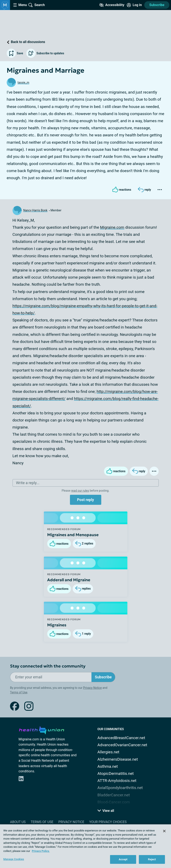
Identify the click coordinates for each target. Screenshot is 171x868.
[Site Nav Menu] (20, 5)
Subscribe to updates (45, 53)
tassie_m (23, 82)
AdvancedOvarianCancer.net (122, 745)
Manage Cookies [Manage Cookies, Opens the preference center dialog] (14, 859)
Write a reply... (28, 483)
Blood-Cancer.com (114, 802)
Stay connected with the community (48, 666)
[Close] (164, 831)
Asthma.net (108, 766)
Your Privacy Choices (108, 822)
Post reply (85, 500)
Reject (152, 859)
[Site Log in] (134, 5)
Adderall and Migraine (69, 580)
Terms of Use (19, 692)
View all (106, 811)
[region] (85, 846)
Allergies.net (108, 752)
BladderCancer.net (114, 795)
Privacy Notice (92, 688)
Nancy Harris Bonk (35, 210)
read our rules (80, 491)
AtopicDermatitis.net (116, 773)
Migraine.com (112, 227)
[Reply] (144, 190)
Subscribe (157, 5)
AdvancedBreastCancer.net (121, 738)
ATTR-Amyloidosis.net (117, 781)
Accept (123, 859)
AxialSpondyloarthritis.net (120, 788)
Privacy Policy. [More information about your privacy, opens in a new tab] (41, 851)
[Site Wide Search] (37, 5)
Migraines (57, 625)
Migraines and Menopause (73, 535)
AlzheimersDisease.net (118, 759)
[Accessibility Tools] (112, 5)
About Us (18, 822)
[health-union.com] (42, 730)
